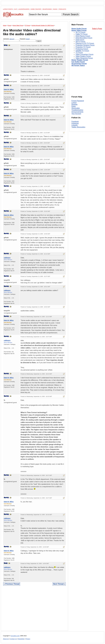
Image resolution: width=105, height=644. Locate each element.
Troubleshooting (77, 110)
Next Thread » (59, 584)
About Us (6, 639)
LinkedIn (75, 125)
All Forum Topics (78, 65)
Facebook (75, 122)
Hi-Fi (16, 9)
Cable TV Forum (82, 34)
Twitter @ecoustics (78, 127)
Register (75, 104)
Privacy (28, 639)
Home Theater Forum (80, 60)
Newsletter (21, 639)
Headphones (47, 9)
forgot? (28, 39)
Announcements (77, 112)
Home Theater (36, 9)
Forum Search (71, 14)
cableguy (7, 258)
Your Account (76, 114)
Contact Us (13, 639)
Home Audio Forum (79, 29)
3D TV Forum (80, 32)
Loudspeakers (24, 9)
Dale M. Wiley (9, 89)
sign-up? (12, 39)
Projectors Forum (82, 49)
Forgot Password (78, 101)
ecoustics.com (15, 636)
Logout (74, 103)
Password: (28, 40)
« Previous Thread (12, 584)
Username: (11, 40)
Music (55, 9)
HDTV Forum (80, 41)
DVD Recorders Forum (84, 38)
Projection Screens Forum (85, 45)
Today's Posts (97, 29)
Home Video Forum (79, 30)
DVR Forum (80, 40)
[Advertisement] (34, 610)
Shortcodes (76, 108)
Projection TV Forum (83, 47)
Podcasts (62, 9)
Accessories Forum (79, 64)
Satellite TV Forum (82, 51)
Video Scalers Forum (83, 56)
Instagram (75, 123)
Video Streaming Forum (84, 58)
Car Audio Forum (78, 62)
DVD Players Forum (83, 36)
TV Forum (79, 53)
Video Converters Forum (84, 54)
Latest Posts (8, 9)
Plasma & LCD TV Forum (85, 43)
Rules (74, 106)
